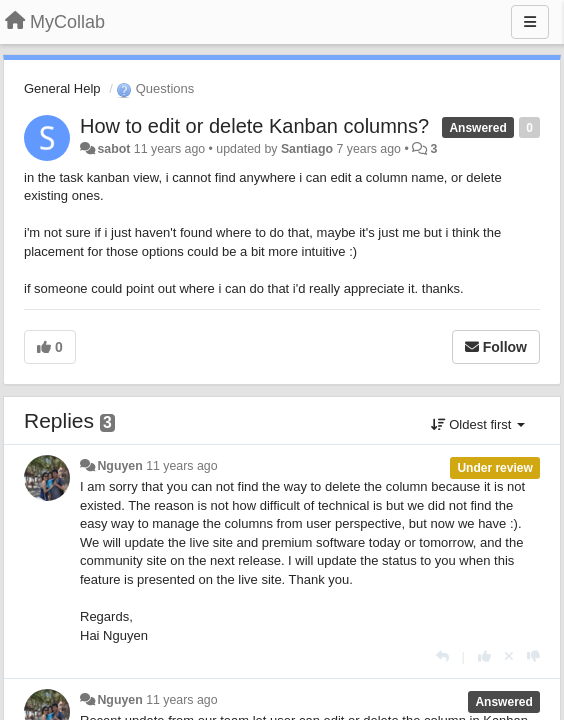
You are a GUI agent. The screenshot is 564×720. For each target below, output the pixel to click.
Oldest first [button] (478, 424)
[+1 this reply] (484, 656)
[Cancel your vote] (509, 656)
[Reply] (442, 656)
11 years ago (181, 466)
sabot (113, 149)
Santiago (307, 149)
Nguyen (119, 466)
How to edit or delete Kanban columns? (254, 126)
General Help (62, 88)
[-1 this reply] (533, 656)
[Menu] (530, 22)
